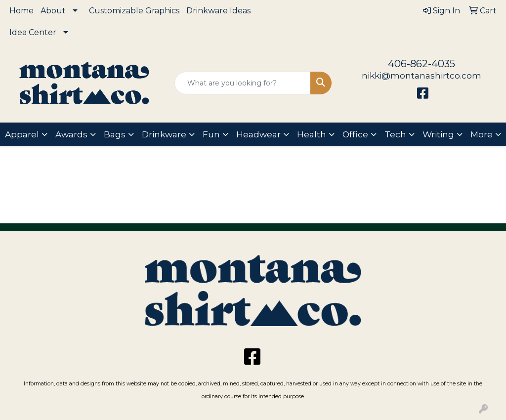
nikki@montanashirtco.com (422, 75)
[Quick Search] (242, 83)
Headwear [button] (258, 134)
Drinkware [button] (164, 134)
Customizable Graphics (134, 11)
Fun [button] (211, 134)
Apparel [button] (22, 134)
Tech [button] (395, 134)
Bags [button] (115, 134)
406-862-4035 (422, 64)
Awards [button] (71, 134)
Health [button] (312, 134)
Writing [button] (438, 134)
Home (21, 11)
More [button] (482, 134)
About (53, 11)
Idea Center (33, 32)
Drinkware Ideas (218, 11)
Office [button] (355, 134)
